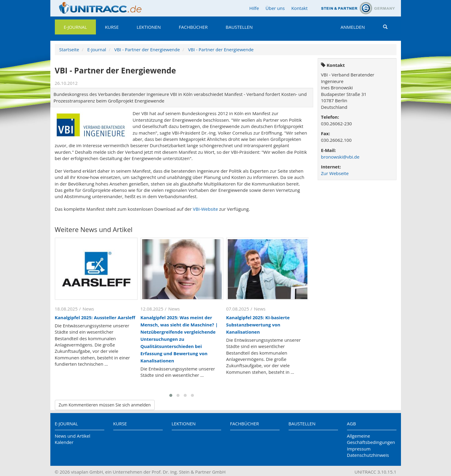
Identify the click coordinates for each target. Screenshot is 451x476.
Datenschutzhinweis (368, 455)
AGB (352, 424)
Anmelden (353, 27)
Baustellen (239, 27)
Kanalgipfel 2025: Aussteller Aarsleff (95, 317)
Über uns (275, 8)
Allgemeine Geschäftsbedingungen (371, 439)
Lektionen (149, 27)
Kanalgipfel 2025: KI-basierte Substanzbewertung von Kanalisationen (258, 325)
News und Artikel (73, 436)
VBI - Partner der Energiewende (147, 49)
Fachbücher (193, 27)
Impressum (359, 449)
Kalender (64, 442)
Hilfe (254, 8)
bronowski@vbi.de (340, 157)
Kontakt (299, 8)
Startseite (69, 49)
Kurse (112, 27)
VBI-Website (206, 209)
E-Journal (76, 27)
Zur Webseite (335, 173)
